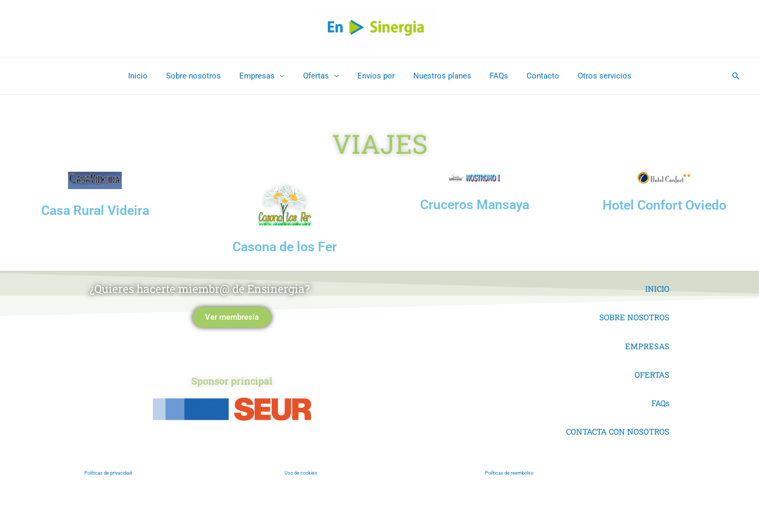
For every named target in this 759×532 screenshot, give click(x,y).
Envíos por (376, 76)
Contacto (535, 76)
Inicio (148, 76)
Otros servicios (594, 76)
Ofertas (319, 76)
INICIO (657, 289)
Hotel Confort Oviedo (664, 205)
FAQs (494, 76)
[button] (736, 76)
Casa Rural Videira (95, 210)
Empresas (262, 76)
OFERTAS (652, 375)
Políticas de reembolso (509, 473)
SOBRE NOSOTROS (634, 317)
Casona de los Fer (285, 247)
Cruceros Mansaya (475, 205)
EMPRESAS (647, 346)
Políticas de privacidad (108, 473)
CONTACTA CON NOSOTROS (618, 431)
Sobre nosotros (201, 76)
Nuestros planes (440, 76)
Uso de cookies (301, 473)
